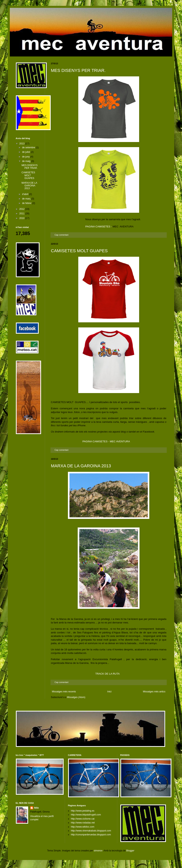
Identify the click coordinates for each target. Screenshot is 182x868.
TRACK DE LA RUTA (107, 674)
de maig (27, 161)
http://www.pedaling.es (83, 811)
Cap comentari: (62, 235)
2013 (22, 144)
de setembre (29, 147)
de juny (26, 157)
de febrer (27, 203)
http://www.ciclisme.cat (83, 819)
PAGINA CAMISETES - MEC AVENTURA (106, 441)
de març (27, 199)
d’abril (26, 194)
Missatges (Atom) (76, 697)
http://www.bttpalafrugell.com (86, 815)
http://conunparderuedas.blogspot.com (91, 835)
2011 (22, 214)
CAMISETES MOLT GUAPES (79, 251)
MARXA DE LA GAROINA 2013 (81, 466)
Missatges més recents (64, 692)
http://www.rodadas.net (83, 823)
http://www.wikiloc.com (83, 827)
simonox (98, 851)
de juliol (26, 152)
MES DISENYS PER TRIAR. (78, 70)
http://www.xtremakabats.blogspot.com (91, 831)
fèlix (36, 808)
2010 (22, 218)
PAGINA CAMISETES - (99, 227)
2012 (22, 209)
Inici (109, 692)
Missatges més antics (154, 692)
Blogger (130, 851)
